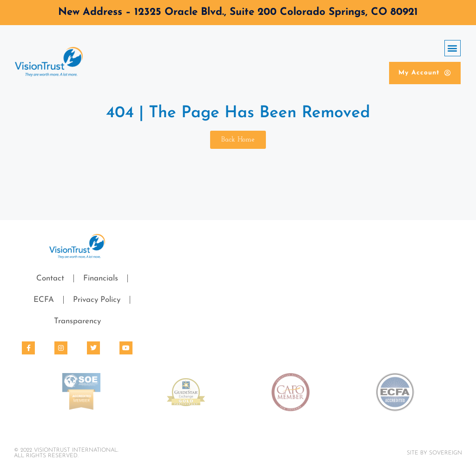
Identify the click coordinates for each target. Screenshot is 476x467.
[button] (453, 48)
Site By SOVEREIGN (434, 453)
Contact (50, 278)
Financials (101, 278)
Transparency (77, 321)
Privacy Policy (97, 300)
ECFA (44, 300)
